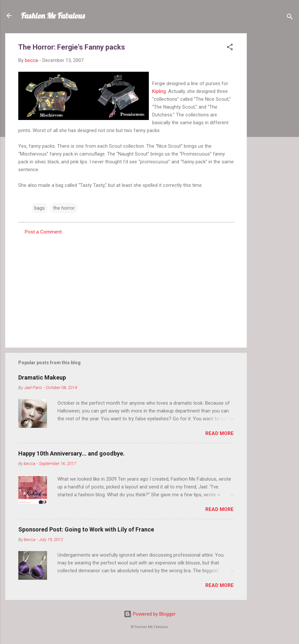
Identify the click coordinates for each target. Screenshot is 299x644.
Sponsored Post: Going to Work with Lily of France (86, 529)
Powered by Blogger (150, 614)
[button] (230, 48)
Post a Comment (43, 232)
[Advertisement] (273, 131)
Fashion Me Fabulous (53, 16)
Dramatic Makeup (42, 377)
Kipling (159, 91)
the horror (64, 208)
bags (39, 208)
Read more (220, 433)
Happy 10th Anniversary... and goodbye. (71, 453)
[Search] (290, 18)
